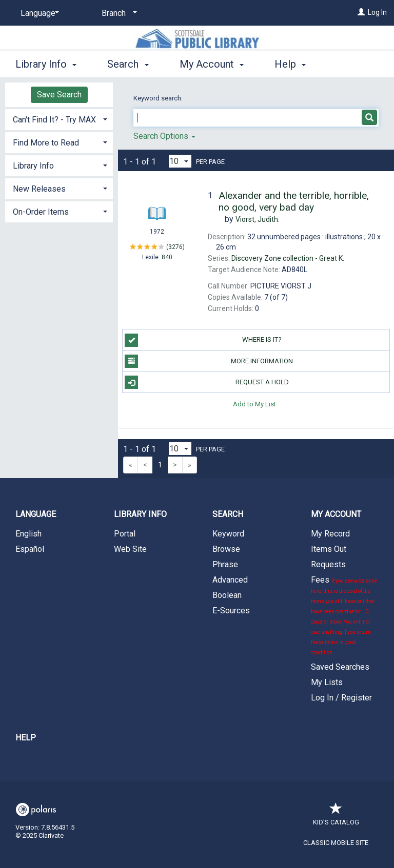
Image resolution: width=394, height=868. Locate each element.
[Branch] (117, 13)
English (28, 534)
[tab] (59, 119)
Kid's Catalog (336, 817)
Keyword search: (159, 98)
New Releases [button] (39, 189)
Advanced (230, 580)
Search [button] (128, 63)
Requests (328, 564)
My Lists (327, 682)
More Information (209, 361)
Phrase (225, 564)
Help (26, 738)
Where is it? (203, 340)
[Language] (38, 13)
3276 (175, 246)
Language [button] (36, 514)
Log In (377, 12)
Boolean (227, 595)
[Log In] (361, 12)
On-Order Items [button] (41, 212)
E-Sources (231, 611)
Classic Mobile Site (336, 843)
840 (167, 257)
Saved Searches (340, 667)
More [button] (295, 64)
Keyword (228, 534)
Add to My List (254, 404)
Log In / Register (341, 698)
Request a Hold (206, 382)
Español (30, 549)
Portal (125, 534)
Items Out (329, 549)
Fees (344, 615)
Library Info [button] (46, 63)
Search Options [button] (164, 136)
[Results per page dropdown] (180, 161)
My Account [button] (212, 63)
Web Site (130, 549)
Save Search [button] (59, 95)
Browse (226, 549)
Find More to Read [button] (46, 143)
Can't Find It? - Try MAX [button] (54, 120)
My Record (330, 534)
